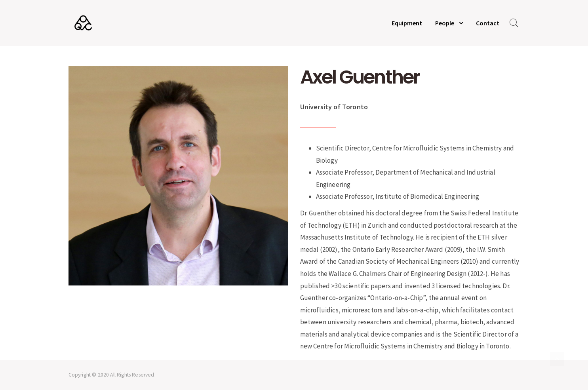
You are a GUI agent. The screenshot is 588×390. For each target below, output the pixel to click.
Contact (488, 23)
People (445, 23)
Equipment (407, 23)
